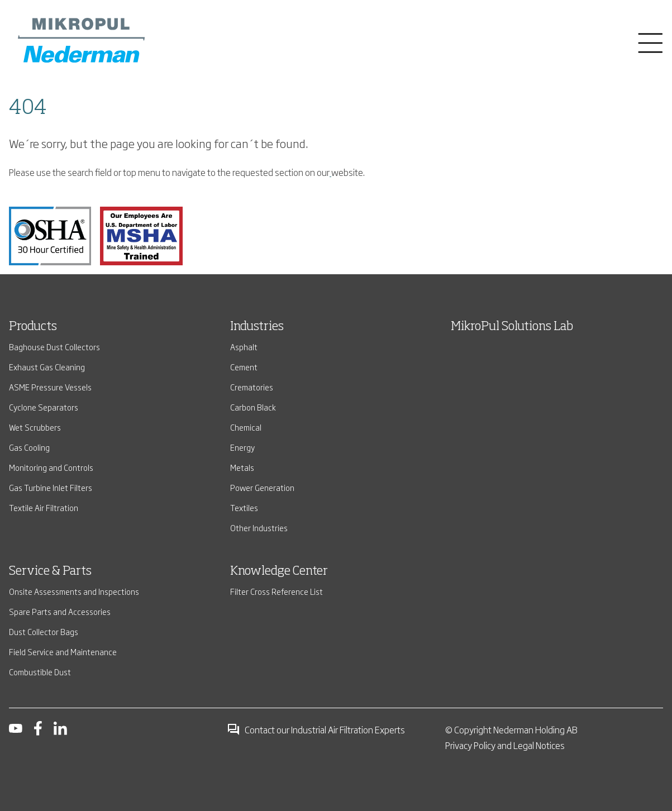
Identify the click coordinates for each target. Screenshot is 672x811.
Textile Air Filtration (44, 507)
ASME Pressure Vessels (50, 387)
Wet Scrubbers (35, 427)
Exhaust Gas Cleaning (47, 367)
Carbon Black (253, 407)
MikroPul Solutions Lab (512, 327)
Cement (244, 367)
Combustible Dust (40, 672)
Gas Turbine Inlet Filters (51, 487)
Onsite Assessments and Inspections (74, 591)
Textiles (244, 507)
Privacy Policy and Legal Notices (505, 745)
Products (33, 327)
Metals (242, 467)
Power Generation (262, 487)
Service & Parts (50, 571)
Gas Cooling (29, 447)
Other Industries (259, 528)
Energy (242, 447)
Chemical (246, 427)
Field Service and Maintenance (63, 652)
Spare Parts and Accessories (60, 611)
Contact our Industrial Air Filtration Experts (316, 729)
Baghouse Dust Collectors (54, 347)
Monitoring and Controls (51, 467)
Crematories (252, 387)
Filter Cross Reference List (277, 591)
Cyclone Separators (44, 407)
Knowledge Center (279, 571)
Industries (257, 327)
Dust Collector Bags (44, 631)
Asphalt (244, 347)
